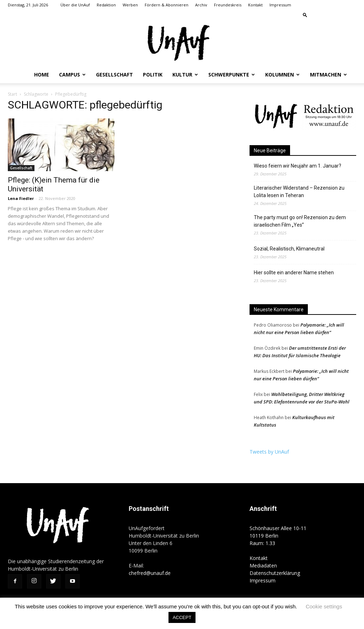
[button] (305, 15)
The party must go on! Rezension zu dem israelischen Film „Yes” (300, 221)
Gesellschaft (114, 75)
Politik (153, 75)
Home (42, 75)
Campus (72, 75)
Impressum (280, 5)
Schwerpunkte (232, 75)
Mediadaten (263, 565)
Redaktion (106, 5)
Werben (130, 5)
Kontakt (255, 5)
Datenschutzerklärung (275, 573)
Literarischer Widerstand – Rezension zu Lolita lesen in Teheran (299, 192)
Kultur (185, 75)
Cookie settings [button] (324, 606)
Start (12, 94)
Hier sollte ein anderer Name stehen (294, 273)
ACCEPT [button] (182, 617)
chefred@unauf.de (150, 573)
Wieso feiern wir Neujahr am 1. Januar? (298, 166)
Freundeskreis (228, 5)
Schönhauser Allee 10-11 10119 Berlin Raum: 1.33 (278, 536)
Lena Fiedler (21, 198)
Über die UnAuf (75, 5)
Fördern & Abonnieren (167, 5)
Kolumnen (282, 75)
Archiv (201, 5)
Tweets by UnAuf (269, 452)
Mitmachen (328, 75)
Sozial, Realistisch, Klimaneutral (289, 249)
